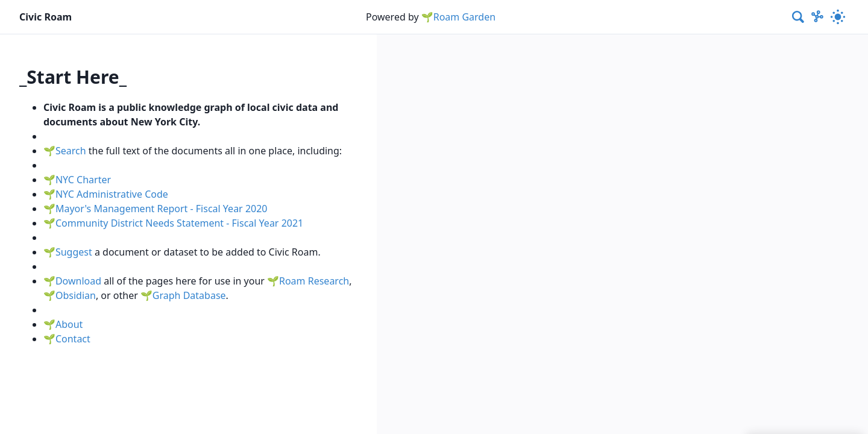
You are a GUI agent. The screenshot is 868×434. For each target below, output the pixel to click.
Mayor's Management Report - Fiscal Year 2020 (162, 209)
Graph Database (189, 295)
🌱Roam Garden (458, 17)
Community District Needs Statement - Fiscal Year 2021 (179, 223)
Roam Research (314, 281)
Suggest (74, 252)
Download (78, 281)
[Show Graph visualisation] (817, 17)
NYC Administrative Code (112, 194)
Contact (73, 339)
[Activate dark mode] (838, 17)
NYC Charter (83, 180)
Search (71, 151)
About (69, 324)
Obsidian (76, 295)
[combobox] (799, 17)
